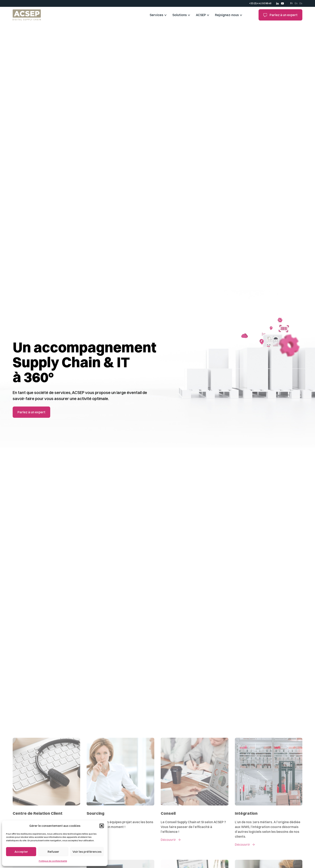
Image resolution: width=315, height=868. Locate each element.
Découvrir (168, 840)
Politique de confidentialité (53, 861)
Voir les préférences (87, 852)
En (296, 3)
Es (301, 3)
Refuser (53, 852)
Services (156, 15)
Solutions (180, 15)
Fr (291, 3)
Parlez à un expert (281, 15)
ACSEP (201, 15)
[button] (102, 826)
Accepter (21, 852)
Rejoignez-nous (227, 15)
